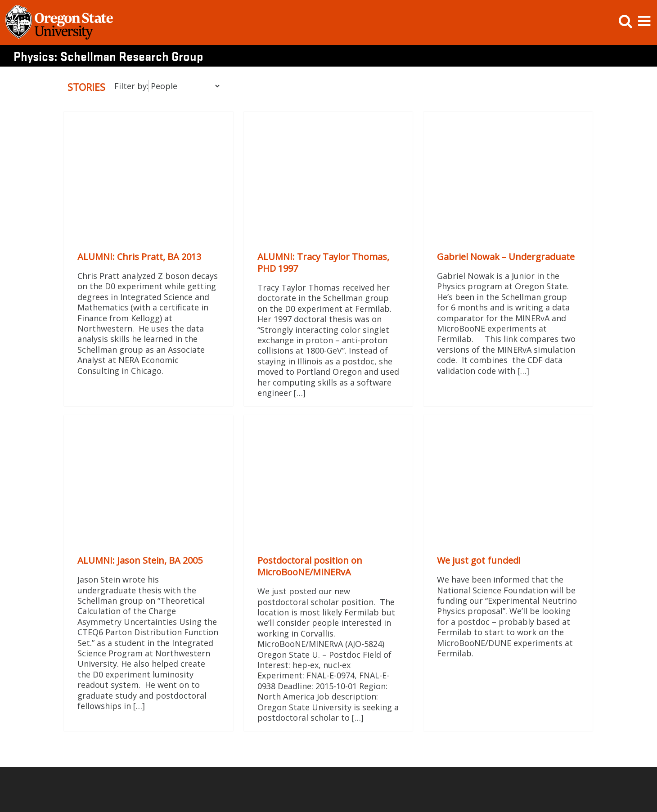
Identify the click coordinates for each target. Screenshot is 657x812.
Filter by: (131, 86)
